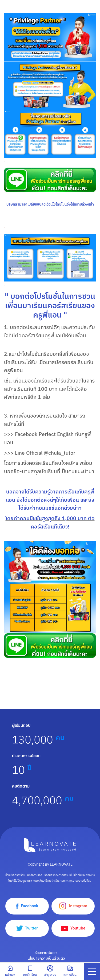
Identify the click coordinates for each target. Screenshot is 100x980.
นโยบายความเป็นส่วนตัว (46, 958)
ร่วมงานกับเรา (46, 953)
